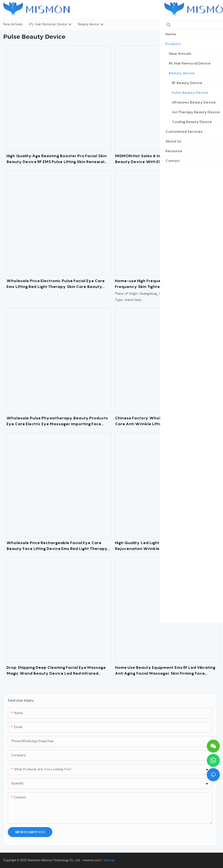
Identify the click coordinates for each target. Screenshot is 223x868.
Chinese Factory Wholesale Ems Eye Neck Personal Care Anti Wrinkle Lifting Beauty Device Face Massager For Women (167, 421)
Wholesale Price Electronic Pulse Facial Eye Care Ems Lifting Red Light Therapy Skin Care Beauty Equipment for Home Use (56, 284)
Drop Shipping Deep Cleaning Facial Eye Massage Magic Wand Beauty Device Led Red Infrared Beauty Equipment (56, 671)
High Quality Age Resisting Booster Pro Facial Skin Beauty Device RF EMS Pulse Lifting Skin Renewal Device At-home (57, 159)
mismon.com (92, 860)
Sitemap (109, 860)
